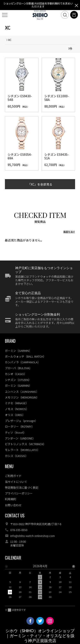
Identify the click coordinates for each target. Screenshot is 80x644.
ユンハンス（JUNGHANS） (22, 392)
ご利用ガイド (13, 476)
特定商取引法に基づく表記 (22, 487)
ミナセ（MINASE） (17, 403)
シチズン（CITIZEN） (18, 380)
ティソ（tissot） (15, 432)
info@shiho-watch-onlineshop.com (33, 536)
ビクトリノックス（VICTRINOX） (25, 444)
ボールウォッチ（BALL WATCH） (25, 356)
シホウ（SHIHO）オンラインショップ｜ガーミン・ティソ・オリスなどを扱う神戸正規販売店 (40, 636)
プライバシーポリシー (19, 493)
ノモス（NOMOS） (17, 409)
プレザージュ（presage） (21, 421)
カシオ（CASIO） (16, 374)
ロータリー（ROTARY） (20, 426)
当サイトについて (16, 482)
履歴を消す (69, 232)
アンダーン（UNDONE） (20, 438)
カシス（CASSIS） (16, 456)
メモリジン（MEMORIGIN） (22, 397)
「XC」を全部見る (40, 184)
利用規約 (10, 499)
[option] (40, 583)
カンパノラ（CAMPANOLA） (23, 362)
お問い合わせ (13, 505)
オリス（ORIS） (15, 415)
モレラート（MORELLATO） (22, 450)
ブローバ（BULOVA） (18, 368)
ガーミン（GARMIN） (18, 351)
